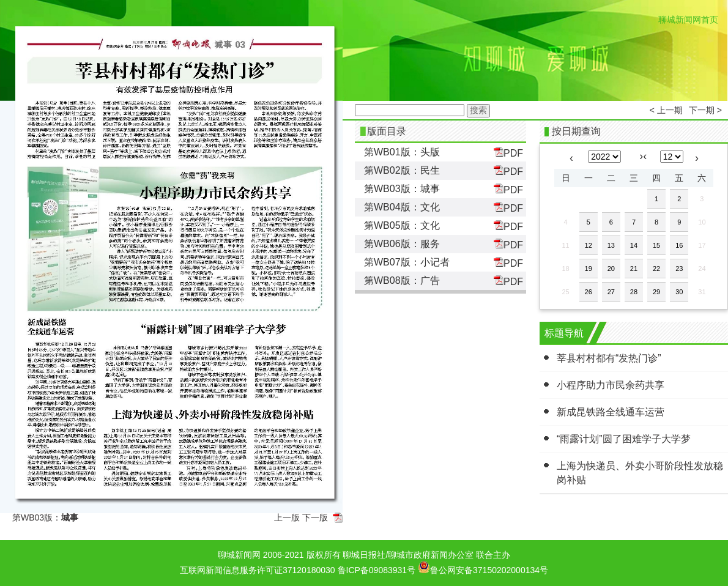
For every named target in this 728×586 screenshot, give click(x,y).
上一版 (287, 517)
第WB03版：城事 (402, 189)
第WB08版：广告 (402, 280)
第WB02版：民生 (402, 170)
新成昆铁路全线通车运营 (611, 412)
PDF (508, 153)
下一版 (315, 517)
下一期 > (705, 110)
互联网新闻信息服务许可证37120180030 (258, 570)
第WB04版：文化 (402, 207)
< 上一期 (666, 110)
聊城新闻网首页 (688, 20)
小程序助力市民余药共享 (611, 385)
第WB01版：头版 (402, 152)
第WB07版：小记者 (407, 262)
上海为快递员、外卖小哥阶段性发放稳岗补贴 (640, 473)
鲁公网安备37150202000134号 (483, 567)
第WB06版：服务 (402, 244)
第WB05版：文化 (402, 225)
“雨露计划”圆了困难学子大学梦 (624, 439)
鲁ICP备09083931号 (377, 570)
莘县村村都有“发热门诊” (609, 358)
